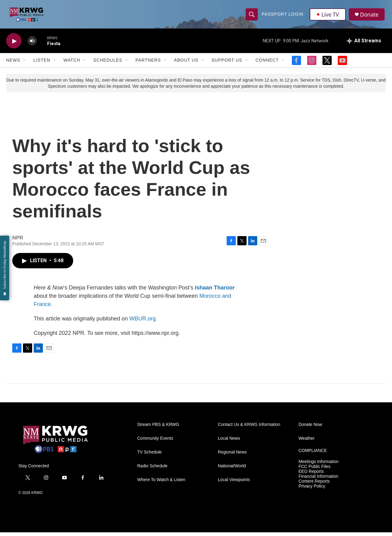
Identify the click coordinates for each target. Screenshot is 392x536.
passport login (283, 16)
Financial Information (318, 480)
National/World (232, 470)
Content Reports (314, 485)
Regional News (232, 456)
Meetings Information (319, 465)
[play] (14, 45)
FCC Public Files (315, 470)
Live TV (328, 16)
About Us (186, 64)
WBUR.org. (143, 322)
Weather (307, 442)
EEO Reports (311, 475)
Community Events (155, 442)
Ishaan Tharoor (215, 291)
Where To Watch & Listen (161, 483)
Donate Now (310, 428)
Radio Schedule (152, 470)
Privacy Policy (312, 490)
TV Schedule (149, 456)
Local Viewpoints (234, 483)
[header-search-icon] (252, 16)
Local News (229, 442)
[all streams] (364, 44)
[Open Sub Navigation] (25, 64)
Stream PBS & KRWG (158, 428)
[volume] (32, 45)
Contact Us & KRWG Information (249, 428)
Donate (370, 16)
